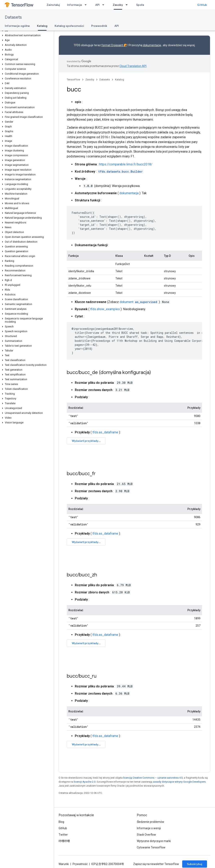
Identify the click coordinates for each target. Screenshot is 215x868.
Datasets (13, 17)
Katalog (119, 79)
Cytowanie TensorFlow (151, 847)
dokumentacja (129, 193)
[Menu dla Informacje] (87, 5)
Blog (61, 822)
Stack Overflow (146, 835)
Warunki (64, 864)
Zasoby (90, 79)
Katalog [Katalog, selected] (42, 26)
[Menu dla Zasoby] (128, 5)
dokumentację (152, 45)
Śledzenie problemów (150, 822)
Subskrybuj (195, 864)
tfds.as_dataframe (105, 432)
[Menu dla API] (104, 5)
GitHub (202, 5)
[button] (26, 31)
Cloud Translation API (133, 66)
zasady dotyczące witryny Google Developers (179, 782)
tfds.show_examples (105, 309)
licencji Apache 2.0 (85, 782)
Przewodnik (99, 26)
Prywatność (80, 864)
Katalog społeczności (69, 26)
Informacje (74, 5)
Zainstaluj (53, 5)
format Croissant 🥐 (114, 45)
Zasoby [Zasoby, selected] (118, 5)
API (97, 5)
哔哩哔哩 (64, 841)
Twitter (63, 835)
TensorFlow (73, 79)
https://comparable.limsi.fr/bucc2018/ (126, 164)
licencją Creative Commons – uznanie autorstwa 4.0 (153, 778)
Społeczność (145, 5)
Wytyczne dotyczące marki (154, 841)
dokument (139, 302)
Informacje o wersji (149, 828)
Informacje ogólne (17, 26)
